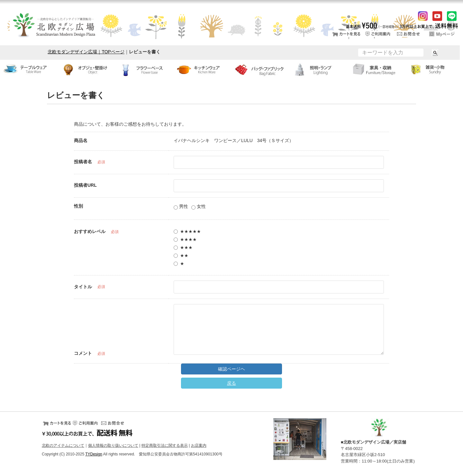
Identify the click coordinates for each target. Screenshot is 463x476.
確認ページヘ (232, 369)
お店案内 (199, 445)
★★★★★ (187, 231)
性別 (78, 206)
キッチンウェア (203, 69)
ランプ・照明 (318, 69)
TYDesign (94, 454)
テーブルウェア (29, 69)
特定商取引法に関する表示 (165, 445)
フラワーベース (145, 69)
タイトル (83, 287)
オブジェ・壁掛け (87, 69)
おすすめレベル (90, 231)
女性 (199, 207)
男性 (181, 207)
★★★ (183, 247)
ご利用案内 (378, 34)
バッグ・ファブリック (260, 69)
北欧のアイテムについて (63, 445)
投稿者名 (83, 162)
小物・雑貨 (434, 69)
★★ (181, 256)
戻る (232, 383)
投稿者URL (85, 185)
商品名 (81, 140)
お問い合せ (410, 34)
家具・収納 (376, 69)
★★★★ (185, 239)
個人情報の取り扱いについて (113, 445)
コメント (83, 353)
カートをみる (346, 34)
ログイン (442, 34)
